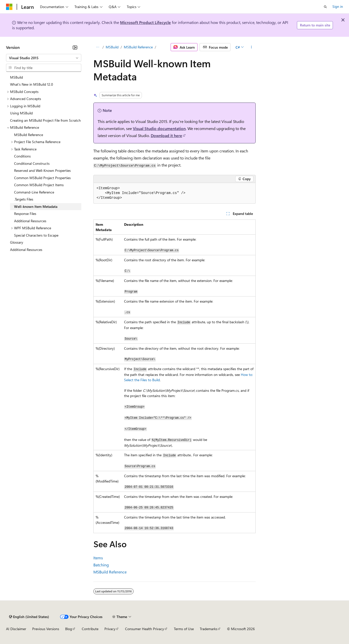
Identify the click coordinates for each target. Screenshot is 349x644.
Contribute (90, 629)
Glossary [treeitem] (17, 242)
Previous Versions (46, 629)
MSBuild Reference (138, 47)
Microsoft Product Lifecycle (145, 22)
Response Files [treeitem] (25, 214)
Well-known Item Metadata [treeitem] (36, 206)
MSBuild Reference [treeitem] (29, 135)
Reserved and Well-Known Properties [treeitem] (42, 170)
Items (98, 558)
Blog (69, 629)
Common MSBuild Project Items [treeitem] (39, 185)
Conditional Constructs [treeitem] (32, 163)
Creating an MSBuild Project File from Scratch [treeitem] (45, 120)
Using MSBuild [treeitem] (21, 113)
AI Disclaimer (16, 629)
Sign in (338, 6)
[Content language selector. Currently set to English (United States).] (29, 617)
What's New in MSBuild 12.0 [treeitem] (32, 84)
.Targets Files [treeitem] (24, 199)
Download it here (166, 135)
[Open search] (325, 7)
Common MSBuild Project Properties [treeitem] (42, 178)
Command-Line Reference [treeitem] (34, 192)
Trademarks (209, 629)
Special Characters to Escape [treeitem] (36, 235)
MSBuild (112, 47)
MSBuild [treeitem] (16, 77)
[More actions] (251, 47)
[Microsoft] (9, 7)
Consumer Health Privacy (145, 629)
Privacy (110, 629)
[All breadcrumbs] (98, 47)
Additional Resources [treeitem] (30, 221)
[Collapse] (75, 47)
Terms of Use (184, 629)
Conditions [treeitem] (22, 156)
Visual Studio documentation (159, 128)
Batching (101, 565)
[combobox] (44, 58)
